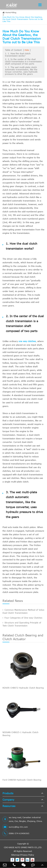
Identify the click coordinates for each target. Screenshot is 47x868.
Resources (9, 806)
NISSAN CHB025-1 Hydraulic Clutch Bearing (20, 734)
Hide (27, 50)
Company (8, 800)
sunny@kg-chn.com (15, 827)
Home (8, 12)
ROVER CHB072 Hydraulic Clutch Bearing (23, 688)
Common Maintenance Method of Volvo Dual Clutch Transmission (23, 611)
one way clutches (27, 341)
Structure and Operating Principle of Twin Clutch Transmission (22, 624)
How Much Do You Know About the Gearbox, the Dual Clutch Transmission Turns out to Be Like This (23, 19)
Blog (14, 12)
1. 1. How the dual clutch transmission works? (18, 55)
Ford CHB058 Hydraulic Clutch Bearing (22, 780)
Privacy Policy (27, 855)
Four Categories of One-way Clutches (22, 618)
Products (8, 793)
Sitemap (15, 855)
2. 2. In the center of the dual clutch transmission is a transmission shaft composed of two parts (23, 62)
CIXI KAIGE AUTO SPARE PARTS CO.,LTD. (23, 847)
